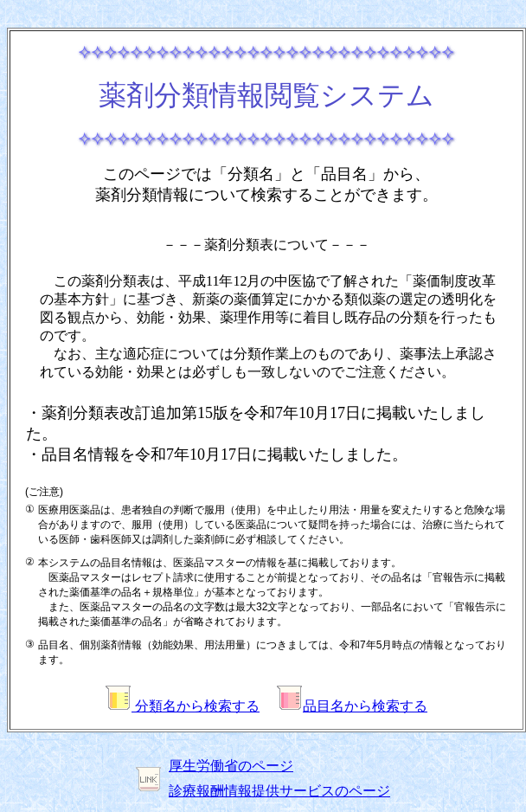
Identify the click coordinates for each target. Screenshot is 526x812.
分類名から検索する (183, 706)
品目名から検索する (352, 706)
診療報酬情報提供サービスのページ (279, 791)
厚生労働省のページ (231, 766)
